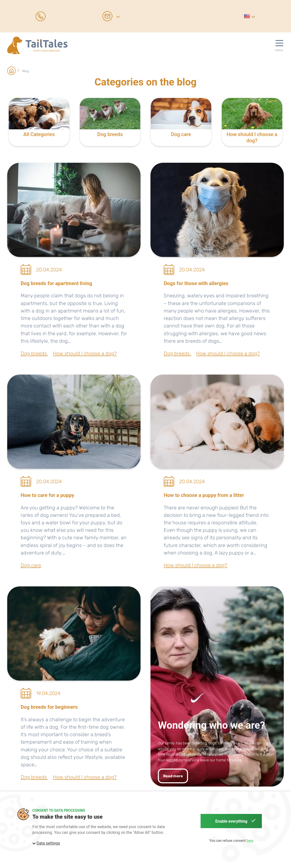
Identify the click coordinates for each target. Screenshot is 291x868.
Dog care (31, 565)
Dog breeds (34, 353)
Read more (173, 776)
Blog (26, 71)
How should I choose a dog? (85, 353)
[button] (249, 16)
